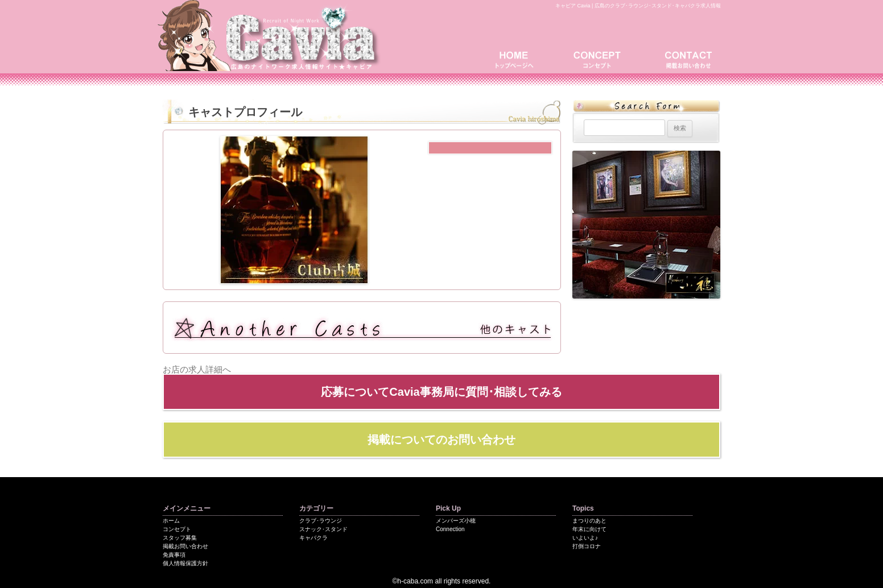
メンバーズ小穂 (456, 521)
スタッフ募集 (180, 538)
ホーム (171, 521)
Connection (450, 529)
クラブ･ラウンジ (321, 521)
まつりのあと (589, 521)
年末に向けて (589, 529)
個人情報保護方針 (185, 563)
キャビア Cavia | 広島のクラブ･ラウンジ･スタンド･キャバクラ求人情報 (638, 6)
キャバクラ (313, 538)
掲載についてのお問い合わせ (441, 440)
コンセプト (601, 58)
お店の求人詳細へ (197, 369)
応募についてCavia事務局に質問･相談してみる (441, 392)
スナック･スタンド (323, 529)
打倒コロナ (587, 546)
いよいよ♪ (585, 538)
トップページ (518, 58)
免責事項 (174, 555)
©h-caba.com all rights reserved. (442, 581)
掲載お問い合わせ (686, 58)
